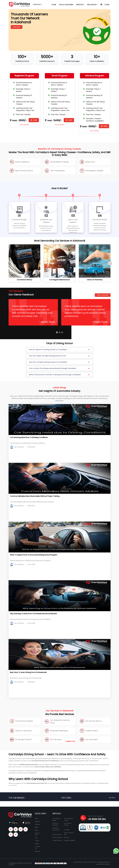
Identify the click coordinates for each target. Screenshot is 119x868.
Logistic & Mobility (69, 840)
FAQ (36, 838)
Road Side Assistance (56, 829)
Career (37, 841)
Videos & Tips (38, 834)
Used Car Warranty (55, 824)
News (37, 830)
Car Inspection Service (68, 819)
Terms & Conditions (90, 862)
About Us (38, 821)
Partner (37, 844)
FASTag (66, 837)
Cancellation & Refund (103, 864)
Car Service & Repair (57, 819)
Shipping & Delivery (104, 862)
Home (54, 5)
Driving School (57, 835)
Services (80, 5)
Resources (92, 5)
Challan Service (57, 840)
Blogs (37, 827)
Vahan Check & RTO (69, 834)
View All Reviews (103, 295)
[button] (101, 4)
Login (107, 5)
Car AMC (67, 830)
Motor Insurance (57, 837)
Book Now (17, 27)
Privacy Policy (78, 862)
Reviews (37, 851)
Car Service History (68, 824)
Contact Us (37, 847)
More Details (24, 125)
